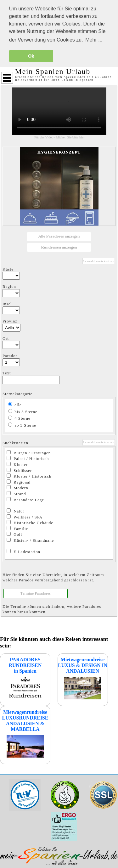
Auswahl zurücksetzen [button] (99, 261)
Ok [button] (31, 56)
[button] (59, 236)
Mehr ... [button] (94, 40)
